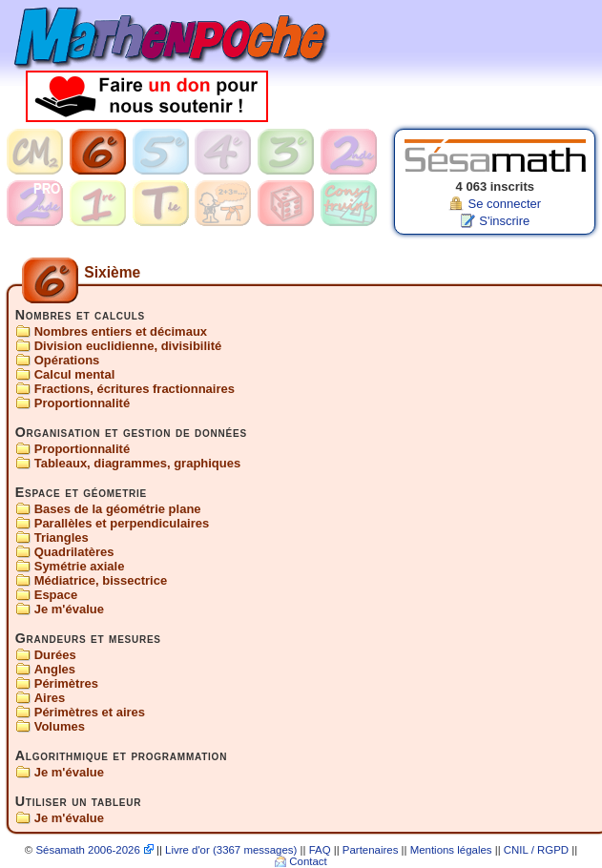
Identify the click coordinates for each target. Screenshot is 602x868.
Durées (55, 655)
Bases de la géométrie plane (118, 509)
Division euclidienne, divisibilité (128, 346)
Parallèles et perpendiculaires (122, 523)
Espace (56, 595)
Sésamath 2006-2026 (87, 851)
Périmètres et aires (90, 712)
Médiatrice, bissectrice (101, 580)
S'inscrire (504, 221)
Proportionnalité (82, 403)
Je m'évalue (69, 609)
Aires (50, 698)
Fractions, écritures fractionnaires (135, 389)
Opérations (67, 360)
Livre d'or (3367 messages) (231, 851)
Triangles (62, 537)
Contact (308, 862)
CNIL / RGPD (536, 851)
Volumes (60, 726)
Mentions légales (451, 851)
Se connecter (504, 204)
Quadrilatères (74, 552)
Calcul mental (75, 374)
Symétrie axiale (80, 566)
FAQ (320, 851)
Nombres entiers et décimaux (121, 331)
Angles (55, 669)
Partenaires (371, 851)
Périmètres (66, 683)
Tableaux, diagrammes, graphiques (138, 463)
